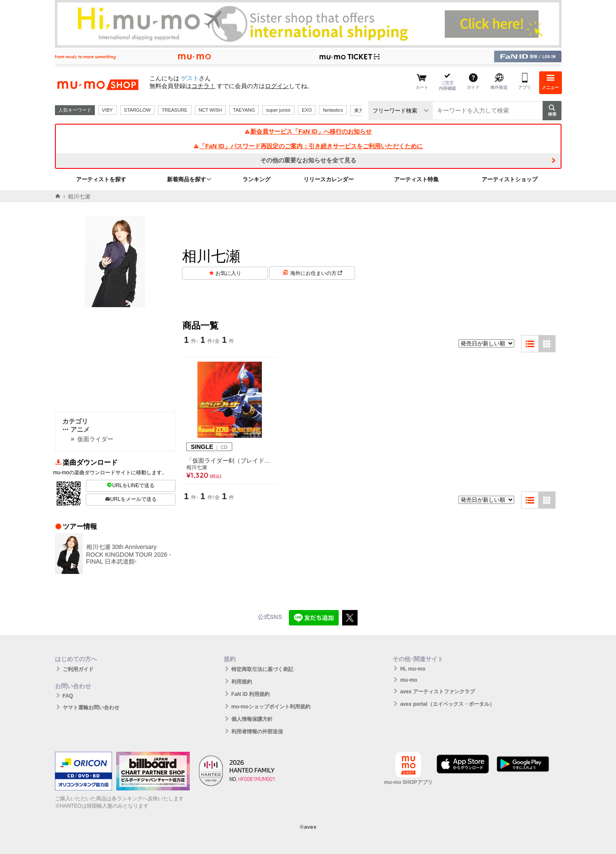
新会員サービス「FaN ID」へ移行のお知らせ (308, 131)
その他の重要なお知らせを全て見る (308, 160)
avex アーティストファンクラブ (437, 692)
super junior (278, 110)
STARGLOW (137, 110)
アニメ (76, 429)
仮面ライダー (95, 439)
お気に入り (228, 273)
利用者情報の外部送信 (257, 732)
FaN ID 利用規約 (250, 694)
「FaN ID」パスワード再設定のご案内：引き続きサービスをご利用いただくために (308, 146)
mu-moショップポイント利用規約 (271, 707)
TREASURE (175, 110)
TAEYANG (244, 110)
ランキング (256, 179)
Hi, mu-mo (413, 669)
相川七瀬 (197, 467)
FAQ (68, 696)
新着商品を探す (187, 179)
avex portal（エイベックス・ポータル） (447, 704)
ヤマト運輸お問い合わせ (91, 708)
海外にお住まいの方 (316, 273)
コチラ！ (203, 86)
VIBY (108, 110)
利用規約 (242, 682)
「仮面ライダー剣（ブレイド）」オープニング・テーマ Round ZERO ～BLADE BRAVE (230, 461)
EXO (307, 110)
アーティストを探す (101, 179)
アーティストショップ (510, 179)
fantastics (333, 110)
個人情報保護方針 (252, 719)
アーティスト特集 (416, 179)
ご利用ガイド (78, 669)
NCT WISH (210, 110)
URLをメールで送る (131, 499)
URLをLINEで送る (130, 485)
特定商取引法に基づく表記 (262, 669)
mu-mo (409, 680)
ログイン (277, 86)
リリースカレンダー (329, 179)
